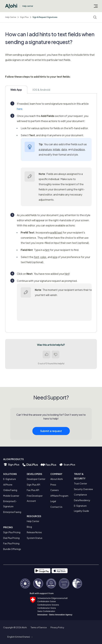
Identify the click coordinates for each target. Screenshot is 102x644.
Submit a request (51, 432)
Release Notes (34, 532)
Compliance (80, 495)
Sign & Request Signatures (45, 17)
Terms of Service (39, 627)
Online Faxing (10, 490)
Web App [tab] (16, 90)
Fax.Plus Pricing (11, 543)
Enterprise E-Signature (10, 504)
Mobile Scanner (11, 496)
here (20, 109)
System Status (35, 538)
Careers (55, 490)
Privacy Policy (57, 627)
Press (53, 485)
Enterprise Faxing (12, 512)
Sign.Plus (24, 17)
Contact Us (56, 507)
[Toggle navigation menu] (96, 6)
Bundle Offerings (12, 549)
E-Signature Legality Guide (81, 508)
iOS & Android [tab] (41, 90)
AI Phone (8, 485)
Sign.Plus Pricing (12, 532)
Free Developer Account (35, 498)
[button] (20, 637)
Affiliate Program (59, 496)
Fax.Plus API (33, 490)
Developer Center (36, 479)
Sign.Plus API (33, 485)
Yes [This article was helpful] (47, 354)
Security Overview (83, 489)
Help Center (11, 17)
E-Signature (10, 479)
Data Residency (82, 500)
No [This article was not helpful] (55, 354)
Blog (29, 527)
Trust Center (81, 483)
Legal (53, 501)
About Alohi (57, 479)
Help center (28, 6)
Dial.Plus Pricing (11, 538)
